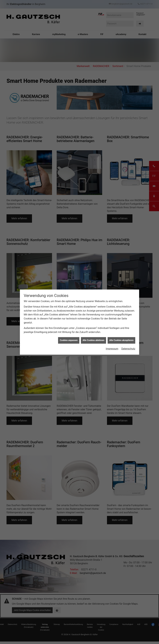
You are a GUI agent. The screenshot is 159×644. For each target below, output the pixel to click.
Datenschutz (128, 348)
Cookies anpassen (69, 339)
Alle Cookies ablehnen (93, 339)
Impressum (112, 348)
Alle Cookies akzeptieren (121, 339)
